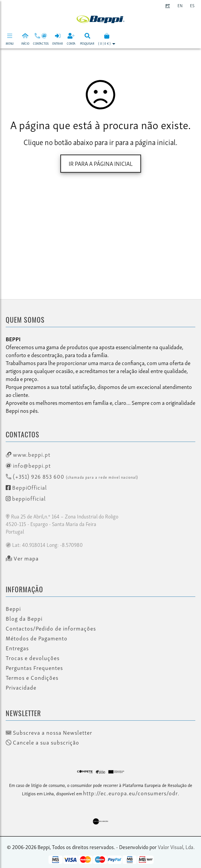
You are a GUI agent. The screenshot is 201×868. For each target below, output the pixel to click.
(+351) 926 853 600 (72, 476)
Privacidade (21, 687)
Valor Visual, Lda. (176, 847)
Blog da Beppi (24, 618)
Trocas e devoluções (33, 658)
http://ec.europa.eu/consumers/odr (130, 793)
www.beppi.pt (28, 454)
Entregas (17, 648)
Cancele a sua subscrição (42, 742)
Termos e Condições (32, 678)
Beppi (13, 609)
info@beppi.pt (28, 465)
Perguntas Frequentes (34, 668)
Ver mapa (22, 558)
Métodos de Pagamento (37, 638)
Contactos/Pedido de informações (51, 628)
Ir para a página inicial (101, 163)
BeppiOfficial (26, 487)
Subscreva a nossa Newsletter (49, 732)
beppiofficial (26, 498)
